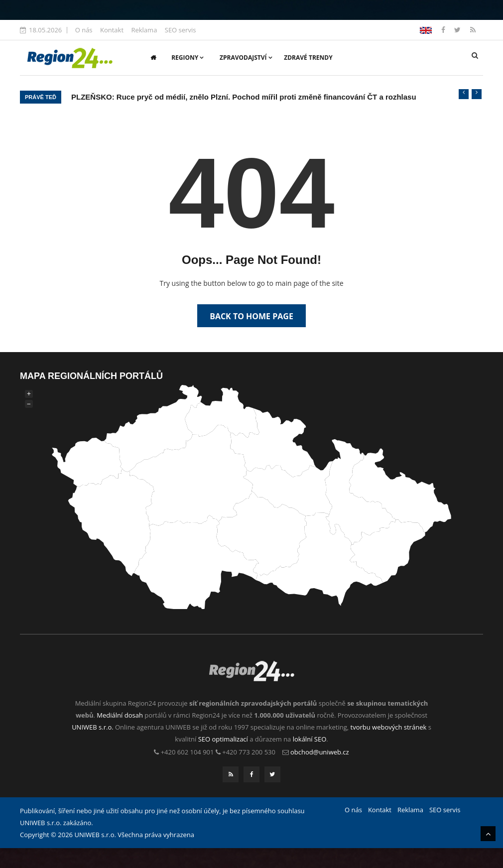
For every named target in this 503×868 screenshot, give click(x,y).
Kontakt (112, 30)
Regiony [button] (188, 58)
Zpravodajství (246, 58)
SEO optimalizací (223, 739)
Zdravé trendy (308, 58)
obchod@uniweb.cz (320, 752)
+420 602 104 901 (188, 752)
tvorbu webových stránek (389, 727)
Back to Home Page (251, 316)
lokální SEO (310, 739)
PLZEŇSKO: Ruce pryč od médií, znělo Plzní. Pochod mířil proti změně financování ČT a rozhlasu (244, 97)
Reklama (144, 30)
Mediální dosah (120, 715)
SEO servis (181, 30)
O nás (84, 30)
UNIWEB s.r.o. (92, 727)
